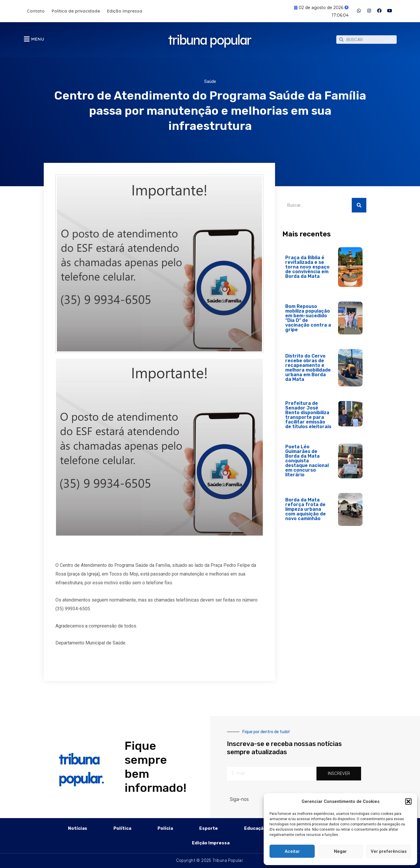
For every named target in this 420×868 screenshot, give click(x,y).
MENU (38, 39)
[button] (408, 801)
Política (122, 828)
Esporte (209, 828)
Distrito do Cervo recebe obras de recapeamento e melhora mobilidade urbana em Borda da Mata (308, 368)
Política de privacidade (76, 11)
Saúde (210, 81)
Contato (36, 11)
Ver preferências (389, 851)
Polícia (165, 828)
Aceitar (292, 851)
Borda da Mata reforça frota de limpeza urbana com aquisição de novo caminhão (306, 509)
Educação (255, 828)
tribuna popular (210, 36)
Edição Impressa (125, 11)
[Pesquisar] (359, 205)
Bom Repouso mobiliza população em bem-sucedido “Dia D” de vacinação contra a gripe (308, 318)
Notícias (78, 828)
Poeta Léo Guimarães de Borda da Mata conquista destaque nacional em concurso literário (307, 461)
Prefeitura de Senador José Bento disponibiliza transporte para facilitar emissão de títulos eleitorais (308, 415)
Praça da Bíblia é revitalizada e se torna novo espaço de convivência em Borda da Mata (307, 267)
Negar (340, 851)
